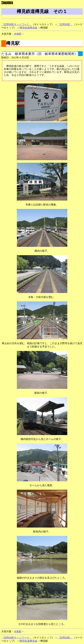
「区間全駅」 (65, 24)
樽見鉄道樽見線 (28, 28)
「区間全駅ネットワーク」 (16, 24)
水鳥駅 (18, 34)
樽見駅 (13, 43)
